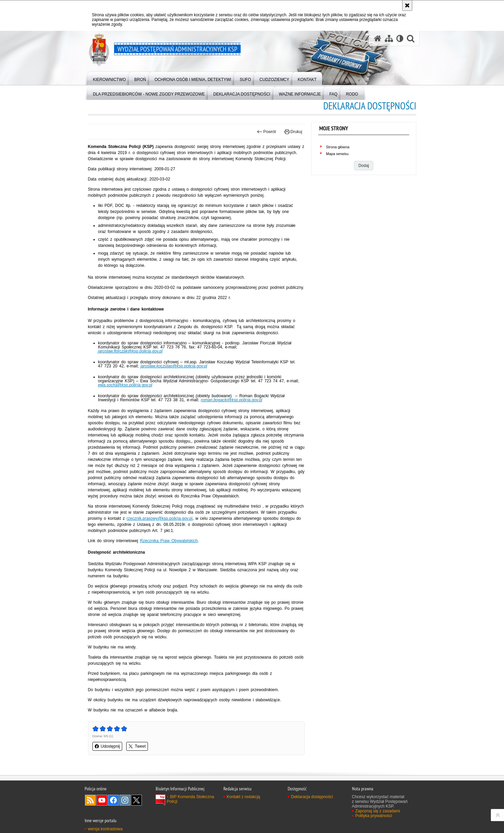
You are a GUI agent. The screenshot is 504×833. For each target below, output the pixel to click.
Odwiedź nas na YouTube (102, 800)
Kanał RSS (90, 800)
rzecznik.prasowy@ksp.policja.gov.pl (160, 518)
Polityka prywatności (374, 816)
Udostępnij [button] (107, 746)
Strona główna (338, 147)
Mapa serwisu (337, 154)
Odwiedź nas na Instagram (125, 800)
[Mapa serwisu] (389, 38)
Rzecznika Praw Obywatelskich (169, 541)
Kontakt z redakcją (244, 797)
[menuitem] (109, 78)
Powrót (266, 132)
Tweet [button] (137, 746)
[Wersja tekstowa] (400, 38)
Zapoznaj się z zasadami (378, 811)
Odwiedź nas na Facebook (113, 800)
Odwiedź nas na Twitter (136, 800)
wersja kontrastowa (105, 829)
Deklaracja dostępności (312, 797)
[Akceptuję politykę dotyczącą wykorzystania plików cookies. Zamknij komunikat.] (407, 5)
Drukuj (293, 132)
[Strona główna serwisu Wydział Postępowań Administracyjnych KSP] (378, 38)
